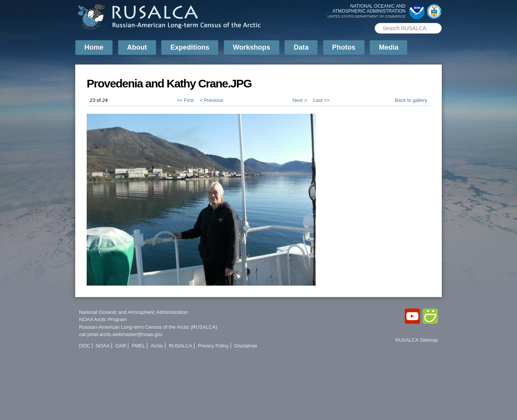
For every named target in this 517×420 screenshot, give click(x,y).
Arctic (157, 346)
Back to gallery (411, 100)
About (137, 47)
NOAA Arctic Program (103, 319)
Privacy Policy (213, 346)
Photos (344, 47)
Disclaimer (246, 346)
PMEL (138, 346)
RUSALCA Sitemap (417, 340)
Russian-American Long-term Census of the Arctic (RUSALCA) (148, 327)
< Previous (212, 100)
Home (94, 47)
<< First (185, 100)
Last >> (321, 100)
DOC (85, 346)
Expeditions (190, 47)
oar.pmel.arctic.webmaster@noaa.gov (121, 334)
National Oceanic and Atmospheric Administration (133, 312)
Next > (300, 100)
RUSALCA (180, 346)
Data (301, 47)
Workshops (252, 47)
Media (389, 47)
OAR (121, 346)
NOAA (103, 346)
